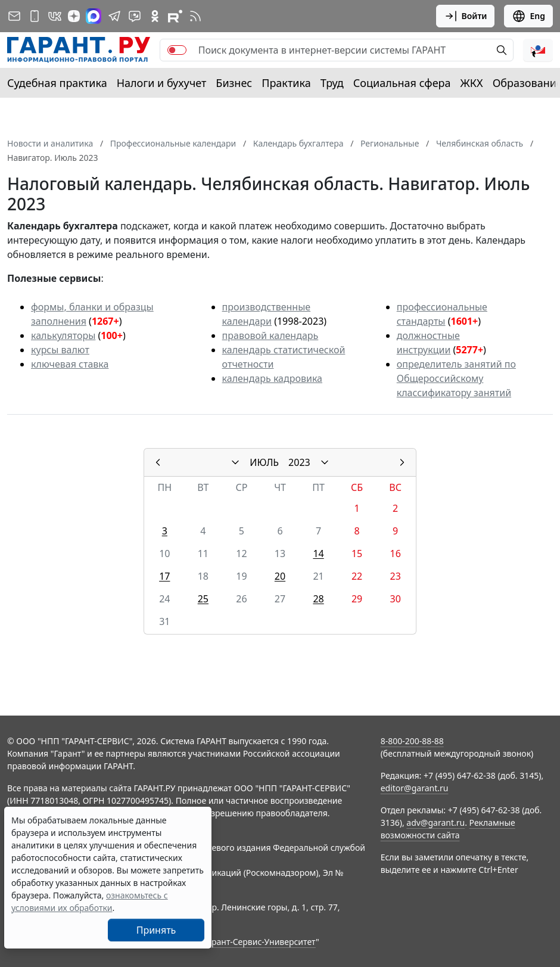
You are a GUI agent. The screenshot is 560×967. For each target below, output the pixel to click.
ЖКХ (472, 83)
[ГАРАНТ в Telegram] (114, 16)
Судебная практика (57, 83)
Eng (528, 16)
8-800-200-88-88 (412, 741)
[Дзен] (74, 16)
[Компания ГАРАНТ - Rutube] (175, 16)
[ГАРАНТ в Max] (94, 16)
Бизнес (234, 83)
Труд (332, 83)
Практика (286, 83)
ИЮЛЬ (264, 462)
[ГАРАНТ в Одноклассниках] (155, 16)
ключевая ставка (70, 364)
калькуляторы (63, 335)
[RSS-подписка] (195, 16)
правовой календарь (270, 335)
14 (318, 554)
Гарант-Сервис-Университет (259, 942)
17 (164, 576)
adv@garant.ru (435, 823)
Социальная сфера (402, 83)
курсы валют (60, 350)
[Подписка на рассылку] (14, 16)
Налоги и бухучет (162, 83)
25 (203, 599)
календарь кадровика (272, 378)
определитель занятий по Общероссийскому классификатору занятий (456, 378)
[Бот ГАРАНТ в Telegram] (135, 16)
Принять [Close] (156, 930)
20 (280, 576)
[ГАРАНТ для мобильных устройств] (35, 16)
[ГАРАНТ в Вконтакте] (55, 16)
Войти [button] (466, 16)
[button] (538, 50)
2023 (299, 462)
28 (318, 599)
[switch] (177, 50)
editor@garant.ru (415, 788)
